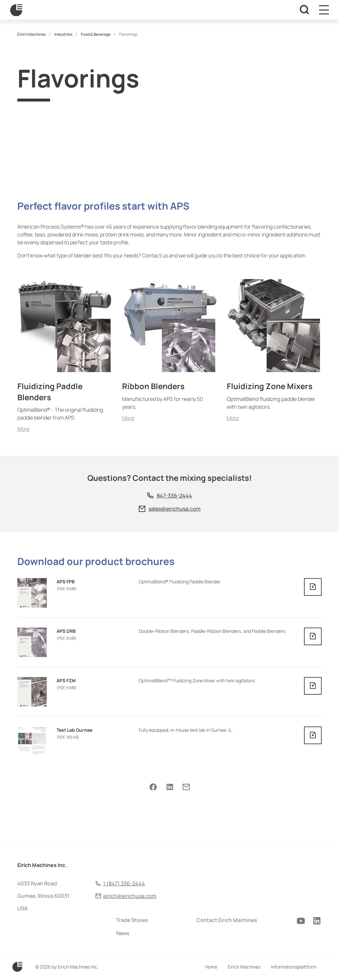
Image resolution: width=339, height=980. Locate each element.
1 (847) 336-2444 (124, 883)
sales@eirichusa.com (175, 509)
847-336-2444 (174, 496)
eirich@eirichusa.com (130, 896)
